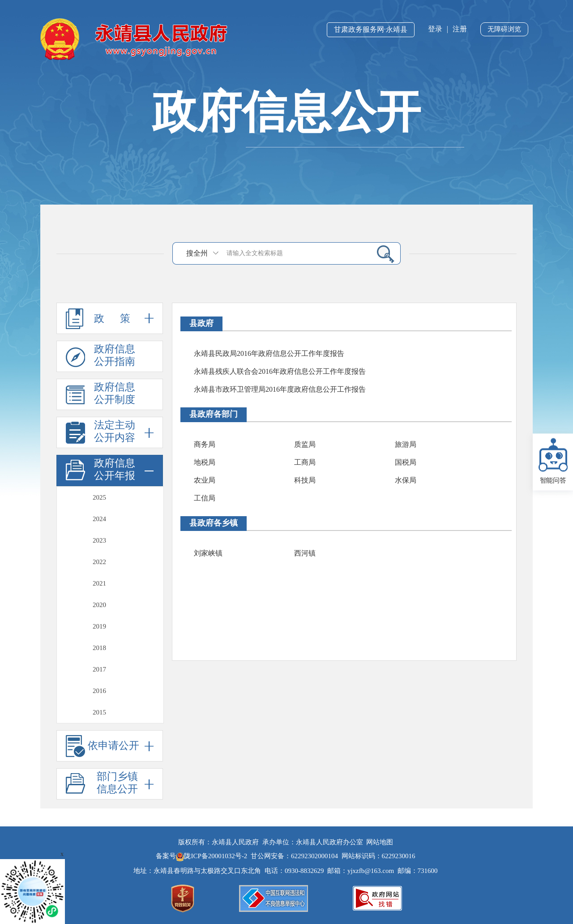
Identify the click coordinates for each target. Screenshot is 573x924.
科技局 (305, 480)
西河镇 (305, 553)
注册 (460, 29)
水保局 (406, 480)
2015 (99, 712)
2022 (99, 562)
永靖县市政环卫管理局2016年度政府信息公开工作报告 (280, 389)
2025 (99, 497)
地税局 (205, 462)
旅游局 (406, 444)
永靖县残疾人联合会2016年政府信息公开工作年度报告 (280, 371)
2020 (99, 605)
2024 (99, 519)
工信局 (205, 498)
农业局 (205, 480)
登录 (435, 29)
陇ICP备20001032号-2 (212, 856)
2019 (99, 626)
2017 (99, 669)
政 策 (110, 318)
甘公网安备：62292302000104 (294, 856)
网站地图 (380, 842)
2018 (99, 648)
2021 (99, 583)
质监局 (305, 444)
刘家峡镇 (208, 553)
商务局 (205, 444)
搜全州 (197, 253)
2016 (99, 691)
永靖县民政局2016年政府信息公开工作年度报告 (269, 353)
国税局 (406, 462)
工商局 (305, 462)
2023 (99, 540)
